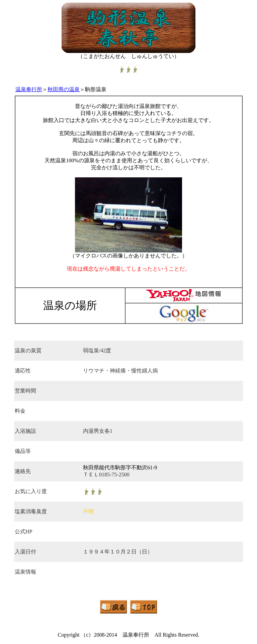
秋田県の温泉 (64, 89)
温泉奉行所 (29, 89)
